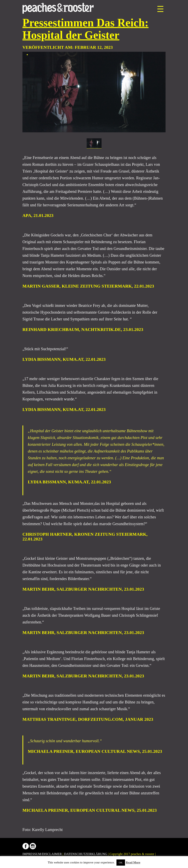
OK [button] (121, 863)
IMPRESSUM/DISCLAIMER (42, 854)
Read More (133, 862)
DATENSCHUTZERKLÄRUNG (86, 854)
